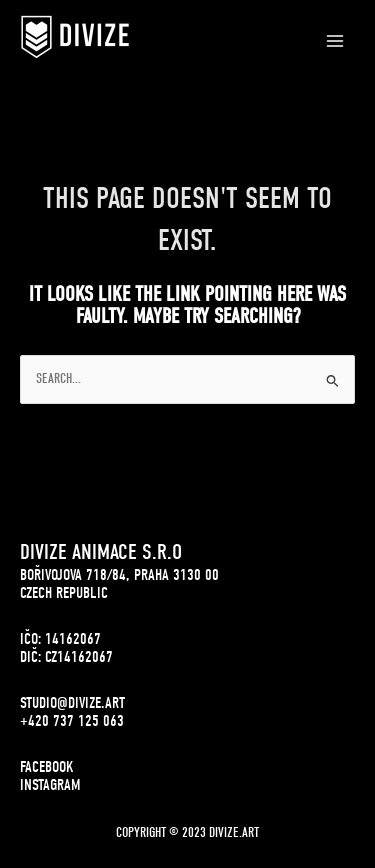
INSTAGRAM (50, 785)
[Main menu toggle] (335, 41)
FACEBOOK (47, 767)
